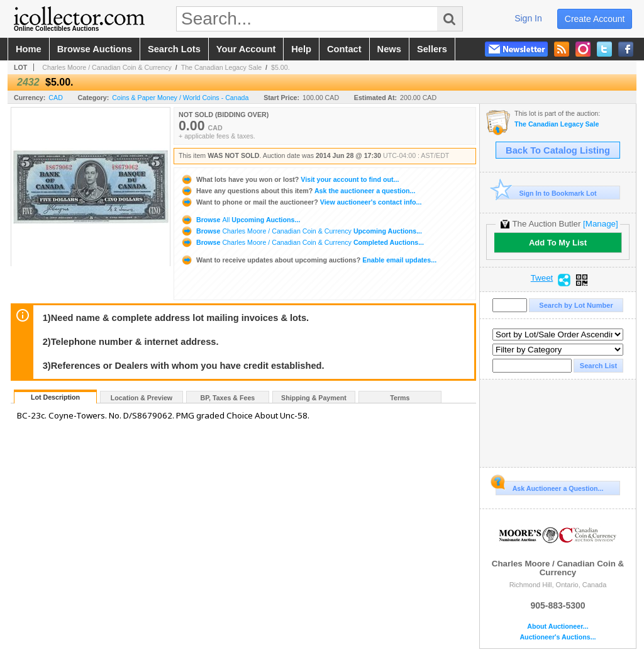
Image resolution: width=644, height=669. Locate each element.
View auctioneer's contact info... (301, 202)
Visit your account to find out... (290, 179)
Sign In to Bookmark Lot (546, 193)
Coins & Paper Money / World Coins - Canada (180, 98)
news (389, 49)
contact (344, 49)
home (29, 49)
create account (595, 19)
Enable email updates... (308, 260)
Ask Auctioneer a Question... (549, 486)
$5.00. (280, 67)
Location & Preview (142, 398)
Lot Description (55, 397)
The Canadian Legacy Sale (222, 67)
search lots (174, 49)
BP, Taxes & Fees (228, 398)
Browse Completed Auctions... (302, 242)
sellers (432, 49)
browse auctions (95, 49)
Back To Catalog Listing (558, 150)
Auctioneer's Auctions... (558, 637)
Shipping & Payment (314, 398)
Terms (400, 398)
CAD (56, 98)
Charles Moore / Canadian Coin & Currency (107, 67)
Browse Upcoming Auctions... (240, 220)
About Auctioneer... (558, 627)
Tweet (542, 278)
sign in (528, 18)
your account (246, 49)
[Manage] (600, 224)
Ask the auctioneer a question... (298, 191)
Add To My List (558, 243)
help (301, 49)
